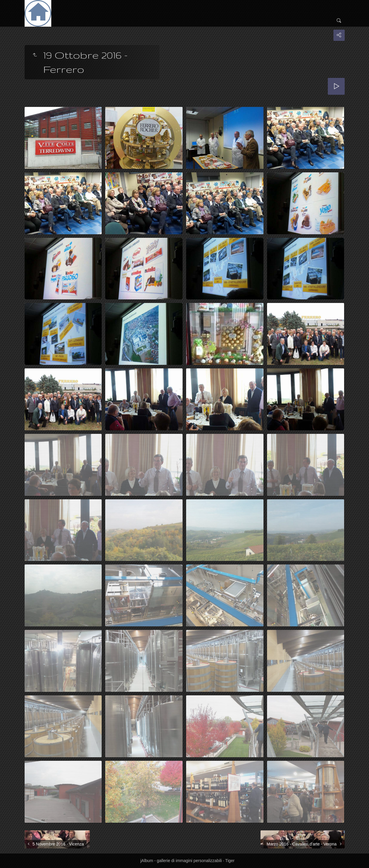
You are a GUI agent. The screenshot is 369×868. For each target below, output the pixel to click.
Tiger (230, 861)
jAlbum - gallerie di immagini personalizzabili (181, 861)
